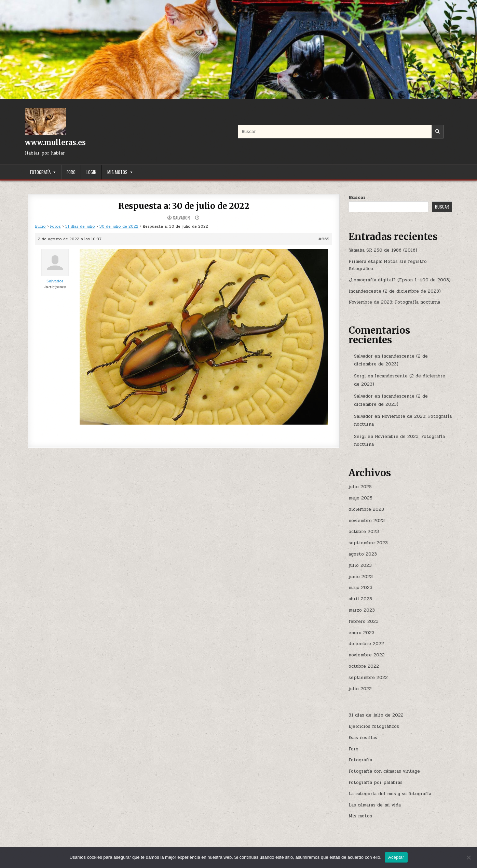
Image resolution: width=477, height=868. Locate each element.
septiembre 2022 (368, 678)
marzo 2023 (362, 610)
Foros (56, 226)
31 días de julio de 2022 (376, 715)
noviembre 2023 (367, 521)
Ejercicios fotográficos (374, 726)
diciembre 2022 (366, 644)
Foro (71, 172)
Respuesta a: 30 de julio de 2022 (184, 206)
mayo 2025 (360, 498)
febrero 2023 (364, 622)
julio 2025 (360, 487)
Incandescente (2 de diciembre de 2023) (395, 291)
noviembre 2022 (367, 655)
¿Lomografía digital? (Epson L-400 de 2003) (400, 280)
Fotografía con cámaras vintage (384, 771)
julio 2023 (360, 565)
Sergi (360, 376)
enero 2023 (362, 633)
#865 (324, 239)
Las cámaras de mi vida (375, 805)
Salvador (181, 218)
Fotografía (40, 172)
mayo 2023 (360, 588)
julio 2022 (360, 689)
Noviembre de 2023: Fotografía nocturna (394, 302)
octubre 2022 (364, 666)
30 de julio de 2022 (119, 226)
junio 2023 (361, 577)
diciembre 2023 (366, 509)
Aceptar (396, 857)
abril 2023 (360, 599)
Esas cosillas (363, 738)
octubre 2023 (364, 532)
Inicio (40, 226)
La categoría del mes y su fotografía (390, 794)
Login (91, 172)
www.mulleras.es (55, 142)
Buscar (357, 198)
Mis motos (117, 172)
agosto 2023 (363, 554)
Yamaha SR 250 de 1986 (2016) (383, 250)
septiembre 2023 (368, 543)
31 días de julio (80, 226)
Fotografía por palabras (376, 783)
